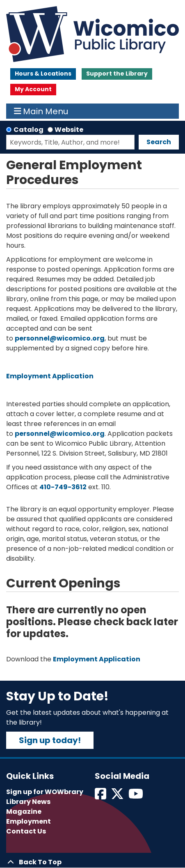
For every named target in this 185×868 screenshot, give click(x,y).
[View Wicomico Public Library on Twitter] (118, 796)
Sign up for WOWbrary (45, 792)
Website (69, 130)
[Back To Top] (92, 862)
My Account (33, 89)
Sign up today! (50, 740)
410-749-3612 (63, 487)
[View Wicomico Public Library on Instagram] (136, 796)
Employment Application (50, 376)
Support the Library (117, 74)
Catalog (29, 130)
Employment (29, 821)
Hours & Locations (43, 74)
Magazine (24, 812)
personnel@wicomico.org (60, 338)
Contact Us (26, 831)
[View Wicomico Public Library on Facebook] (101, 796)
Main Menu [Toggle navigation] (41, 111)
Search (159, 142)
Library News (28, 802)
